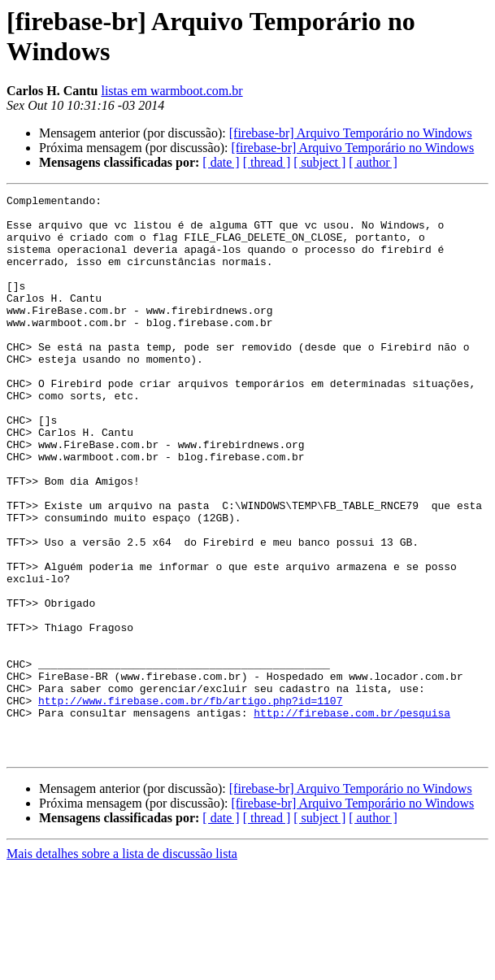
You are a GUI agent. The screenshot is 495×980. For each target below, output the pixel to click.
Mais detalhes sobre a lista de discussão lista (122, 966)
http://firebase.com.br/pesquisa (352, 817)
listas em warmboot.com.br (172, 91)
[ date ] (221, 162)
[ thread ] (267, 162)
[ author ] (373, 162)
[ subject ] (319, 162)
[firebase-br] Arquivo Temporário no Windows (351, 133)
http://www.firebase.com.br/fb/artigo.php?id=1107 (190, 803)
